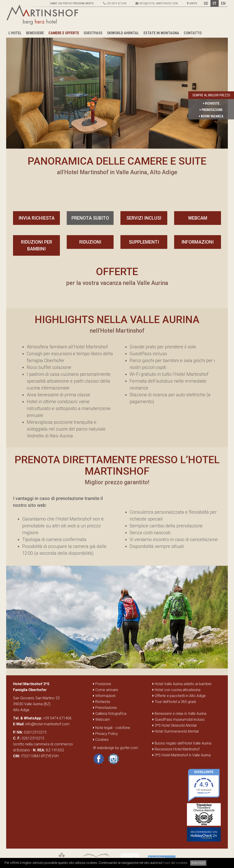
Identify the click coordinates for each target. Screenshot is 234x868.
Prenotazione (211, 110)
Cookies (101, 740)
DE (206, 3)
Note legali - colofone (112, 728)
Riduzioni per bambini (37, 245)
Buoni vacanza (211, 116)
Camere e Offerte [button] (64, 33)
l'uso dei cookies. (176, 863)
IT (214, 3)
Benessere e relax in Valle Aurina (181, 714)
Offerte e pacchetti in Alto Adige (180, 696)
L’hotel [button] (15, 33)
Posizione (102, 684)
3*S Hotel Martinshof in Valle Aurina (183, 755)
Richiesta (101, 702)
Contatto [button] (193, 33)
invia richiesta (37, 218)
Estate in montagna (161, 33)
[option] (117, 90)
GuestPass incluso (148, 354)
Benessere (35, 33)
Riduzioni (90, 242)
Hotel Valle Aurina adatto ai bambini (183, 684)
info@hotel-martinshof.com (47, 724)
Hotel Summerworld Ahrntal (177, 731)
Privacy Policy (105, 734)
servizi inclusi (144, 218)
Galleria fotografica (110, 714)
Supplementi (144, 242)
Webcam (198, 218)
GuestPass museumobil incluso (180, 719)
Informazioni (198, 242)
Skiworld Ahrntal (123, 33)
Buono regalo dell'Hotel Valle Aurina (183, 743)
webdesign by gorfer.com (117, 748)
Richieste (211, 103)
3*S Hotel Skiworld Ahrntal (176, 725)
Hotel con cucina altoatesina (178, 690)
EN (223, 3)
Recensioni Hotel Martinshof (177, 749)
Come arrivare (106, 690)
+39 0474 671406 (57, 718)
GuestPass (93, 33)
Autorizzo (198, 863)
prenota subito (90, 218)
